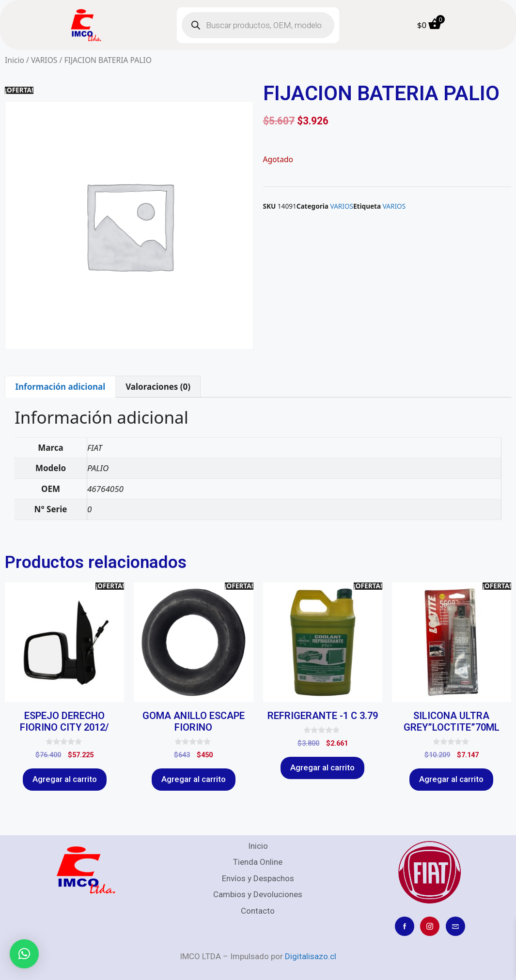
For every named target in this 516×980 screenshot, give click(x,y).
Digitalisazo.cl (311, 956)
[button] (24, 954)
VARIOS (44, 60)
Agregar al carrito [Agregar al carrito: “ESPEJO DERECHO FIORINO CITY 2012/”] (65, 779)
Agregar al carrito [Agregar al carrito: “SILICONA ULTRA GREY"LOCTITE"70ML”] (451, 779)
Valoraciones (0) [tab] (158, 387)
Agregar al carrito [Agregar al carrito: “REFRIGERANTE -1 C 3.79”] (322, 767)
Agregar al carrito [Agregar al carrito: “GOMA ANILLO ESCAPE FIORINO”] (194, 779)
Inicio (15, 60)
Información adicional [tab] (60, 387)
